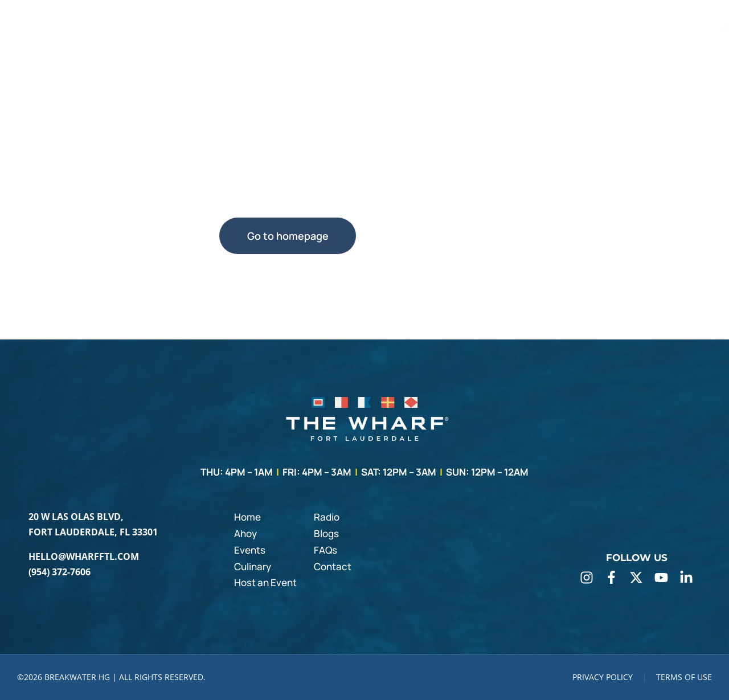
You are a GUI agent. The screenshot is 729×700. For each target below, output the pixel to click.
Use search (442, 236)
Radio (327, 517)
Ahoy (245, 533)
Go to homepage (288, 236)
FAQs (325, 550)
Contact (333, 566)
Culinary (253, 566)
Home (247, 517)
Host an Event (265, 582)
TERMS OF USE (684, 677)
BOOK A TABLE (662, 28)
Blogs (326, 533)
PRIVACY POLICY (603, 677)
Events (250, 550)
